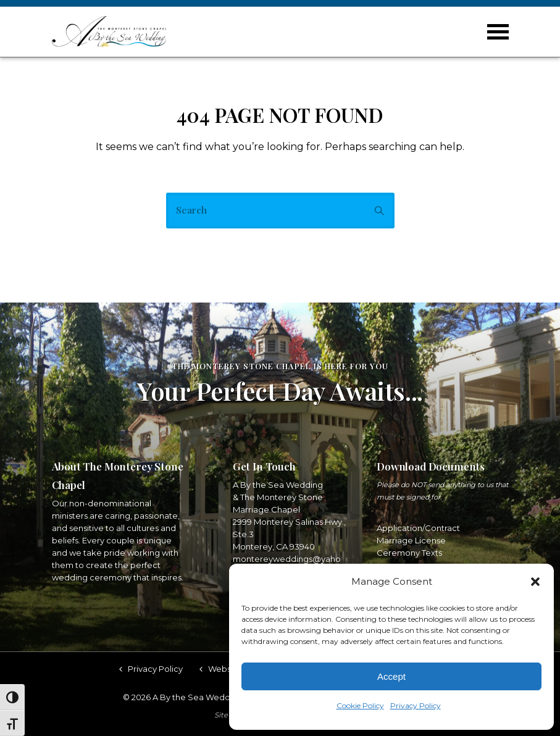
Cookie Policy (360, 705)
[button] (535, 582)
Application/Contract (418, 528)
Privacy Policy (416, 705)
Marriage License (411, 540)
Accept (391, 676)
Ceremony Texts (409, 553)
